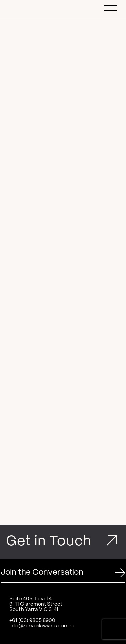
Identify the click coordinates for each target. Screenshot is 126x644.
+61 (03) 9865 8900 (32, 621)
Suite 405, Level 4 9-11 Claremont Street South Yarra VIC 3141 (36, 604)
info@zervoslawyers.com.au (43, 626)
